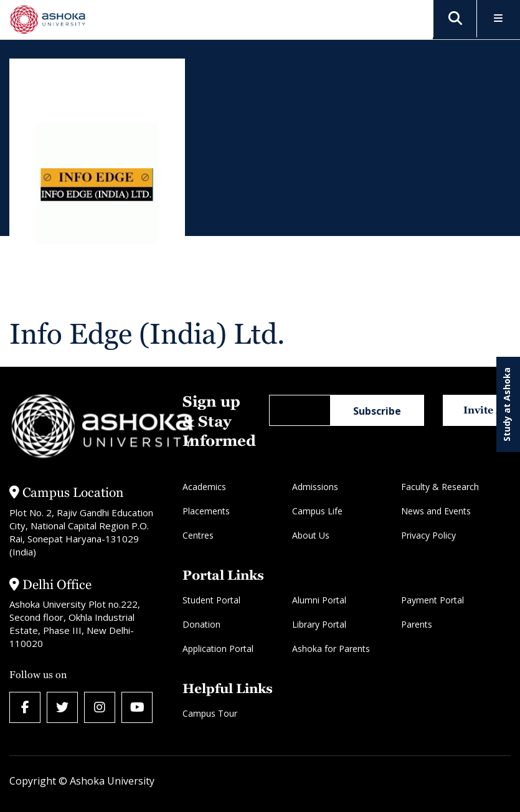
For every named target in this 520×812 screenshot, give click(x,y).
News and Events (436, 511)
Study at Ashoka (507, 404)
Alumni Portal (319, 600)
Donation (201, 624)
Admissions (315, 487)
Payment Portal (433, 600)
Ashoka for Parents (331, 649)
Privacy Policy (428, 535)
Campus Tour (210, 713)
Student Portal (211, 600)
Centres (198, 535)
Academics (204, 487)
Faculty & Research (440, 487)
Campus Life (317, 511)
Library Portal (319, 624)
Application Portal (218, 649)
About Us (311, 535)
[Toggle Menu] (499, 19)
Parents (417, 624)
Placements (206, 511)
